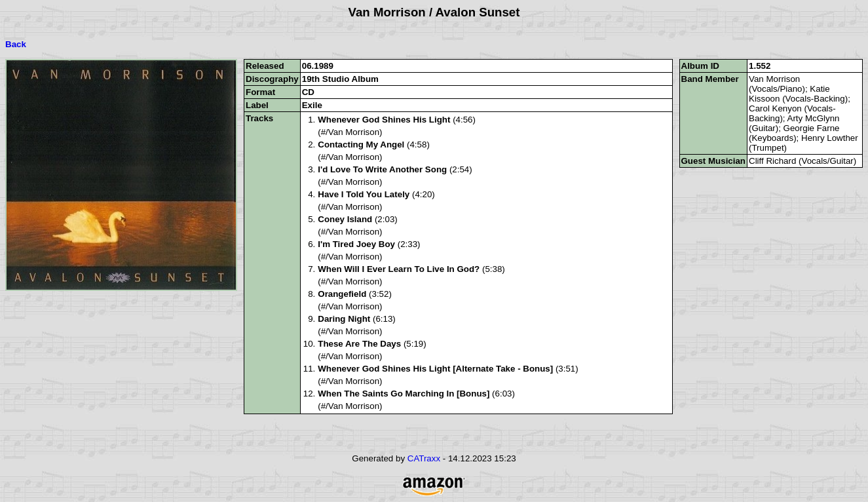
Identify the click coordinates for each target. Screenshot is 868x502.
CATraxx (424, 458)
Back (16, 44)
